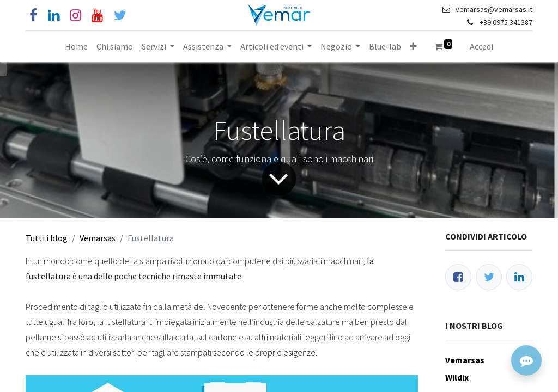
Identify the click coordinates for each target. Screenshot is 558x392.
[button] (413, 46)
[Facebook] (33, 16)
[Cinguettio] (120, 16)
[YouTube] (97, 16)
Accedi (481, 46)
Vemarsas (98, 238)
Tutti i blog (47, 238)
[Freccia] (279, 179)
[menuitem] (76, 46)
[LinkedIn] (519, 277)
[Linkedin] (54, 16)
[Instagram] (75, 16)
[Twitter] (489, 277)
